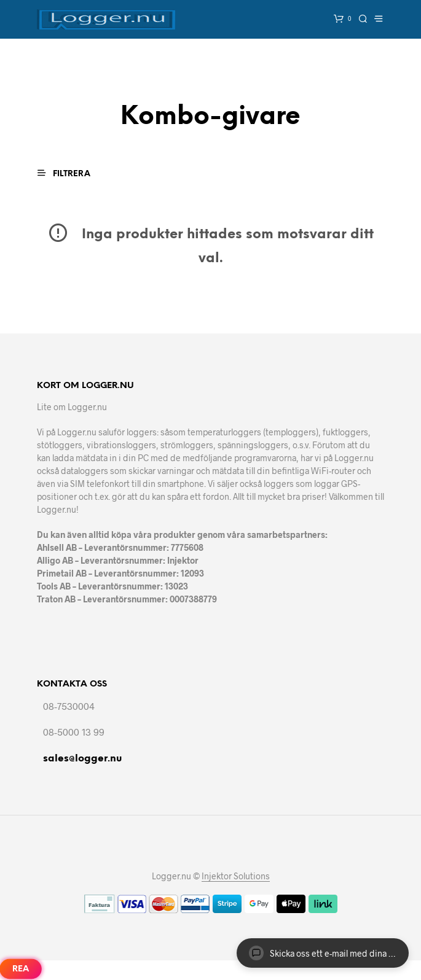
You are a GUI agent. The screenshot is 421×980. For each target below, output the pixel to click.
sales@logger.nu (82, 759)
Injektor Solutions (236, 876)
